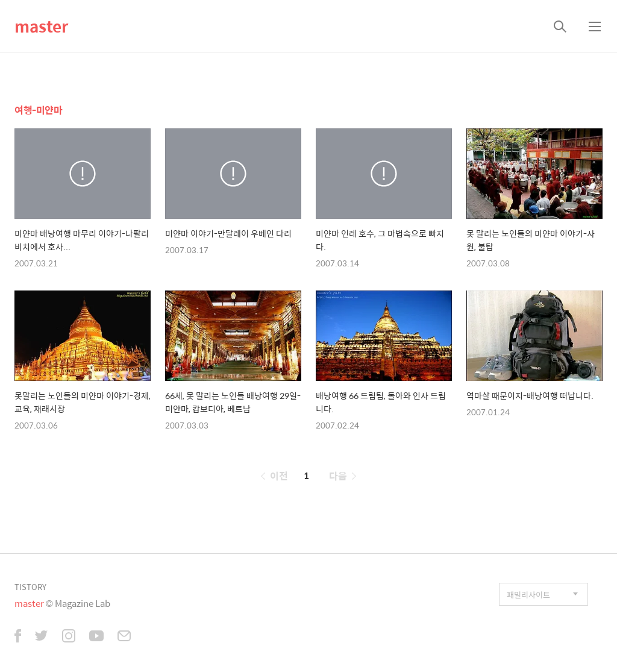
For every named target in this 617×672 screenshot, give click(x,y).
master (41, 26)
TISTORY (30, 587)
